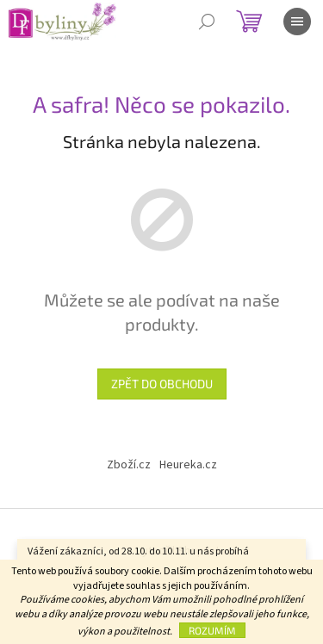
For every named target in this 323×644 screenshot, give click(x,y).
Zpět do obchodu (162, 384)
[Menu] (297, 22)
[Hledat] (207, 22)
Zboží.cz (129, 465)
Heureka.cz (188, 465)
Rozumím (212, 630)
